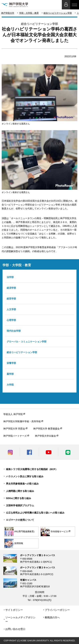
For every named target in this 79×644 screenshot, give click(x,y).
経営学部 (11, 299)
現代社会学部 (14, 331)
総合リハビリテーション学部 (58, 13)
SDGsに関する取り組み (19, 498)
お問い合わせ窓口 (15, 629)
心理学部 (11, 320)
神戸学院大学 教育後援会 (46, 429)
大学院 (10, 385)
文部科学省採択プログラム (20, 505)
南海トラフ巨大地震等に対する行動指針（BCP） (32, 469)
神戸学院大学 (8, 13)
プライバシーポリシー (57, 610)
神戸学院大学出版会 (45, 436)
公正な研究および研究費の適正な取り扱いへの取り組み (35, 513)
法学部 (10, 277)
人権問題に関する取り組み (20, 491)
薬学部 (10, 374)
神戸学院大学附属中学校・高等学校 (22, 421)
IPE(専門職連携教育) (19, 532)
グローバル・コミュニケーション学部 (27, 342)
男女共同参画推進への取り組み (22, 484)
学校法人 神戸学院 (13, 414)
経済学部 (11, 288)
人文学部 (11, 309)
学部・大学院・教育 (29, 13)
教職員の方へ (52, 617)
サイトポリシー (14, 610)
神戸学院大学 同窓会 (14, 429)
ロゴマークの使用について (20, 520)
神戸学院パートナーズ (15, 436)
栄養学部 (11, 363)
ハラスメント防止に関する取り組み (25, 476)
